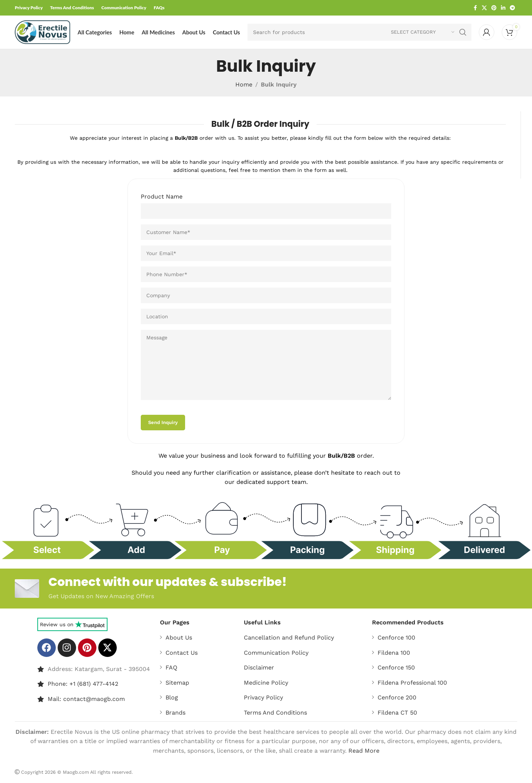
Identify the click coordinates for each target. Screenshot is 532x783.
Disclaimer (259, 667)
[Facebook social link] (475, 8)
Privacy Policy (263, 697)
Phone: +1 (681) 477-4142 (83, 684)
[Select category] (423, 32)
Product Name (162, 196)
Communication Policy (276, 653)
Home (244, 84)
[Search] (359, 32)
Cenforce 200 (397, 697)
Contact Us (182, 653)
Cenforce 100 (396, 638)
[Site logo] (42, 32)
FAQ (171, 667)
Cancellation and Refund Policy (289, 638)
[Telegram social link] (512, 8)
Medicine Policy (266, 683)
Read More (364, 751)
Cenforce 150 (396, 667)
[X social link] (484, 8)
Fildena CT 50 (397, 713)
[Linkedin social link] (503, 8)
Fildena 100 (394, 653)
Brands (175, 713)
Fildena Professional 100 (412, 683)
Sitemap (177, 683)
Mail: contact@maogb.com (86, 699)
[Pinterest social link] (494, 8)
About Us (179, 638)
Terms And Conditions (275, 713)
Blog (172, 697)
